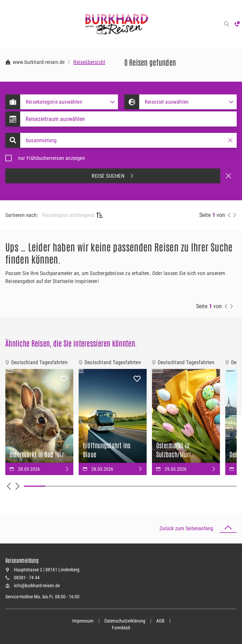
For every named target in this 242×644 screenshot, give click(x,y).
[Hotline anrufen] (237, 24)
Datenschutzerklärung (125, 621)
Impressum (83, 621)
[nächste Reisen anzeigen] (235, 215)
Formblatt (121, 628)
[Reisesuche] (227, 24)
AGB (160, 621)
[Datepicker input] (128, 119)
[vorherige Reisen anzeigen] (229, 215)
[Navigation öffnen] (5, 24)
